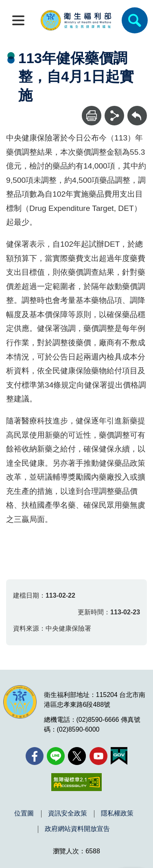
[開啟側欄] (18, 20)
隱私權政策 (117, 813)
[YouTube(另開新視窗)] (98, 756)
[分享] (114, 116)
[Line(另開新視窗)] (56, 756)
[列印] (92, 116)
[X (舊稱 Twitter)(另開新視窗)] (77, 756)
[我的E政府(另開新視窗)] (119, 756)
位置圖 (24, 813)
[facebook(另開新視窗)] (35, 756)
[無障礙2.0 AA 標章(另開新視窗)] (76, 782)
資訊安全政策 (68, 813)
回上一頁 (137, 110)
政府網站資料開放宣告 (77, 829)
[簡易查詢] (135, 20)
